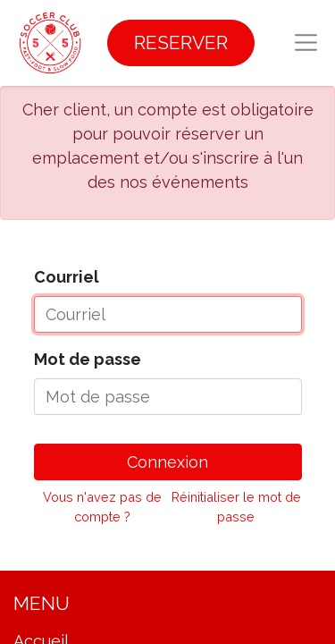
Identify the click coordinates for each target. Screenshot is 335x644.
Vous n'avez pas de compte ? (102, 507)
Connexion (167, 462)
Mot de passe (88, 359)
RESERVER (181, 42)
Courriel (67, 277)
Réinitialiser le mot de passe (236, 507)
